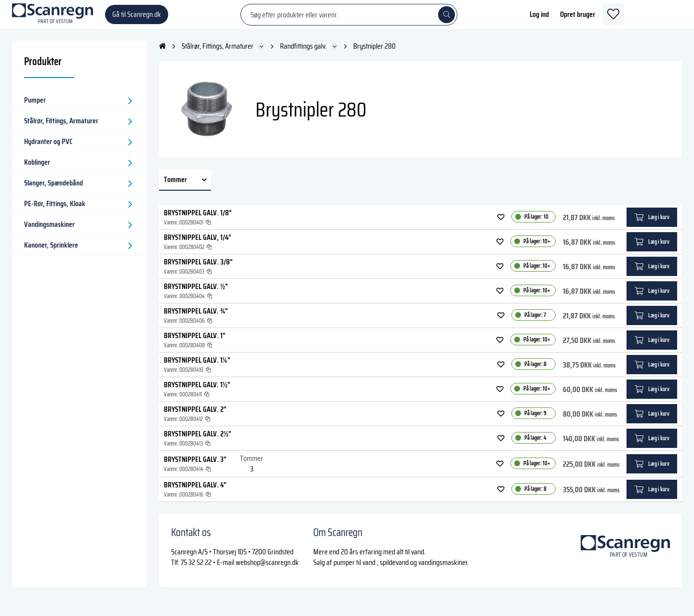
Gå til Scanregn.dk (137, 19)
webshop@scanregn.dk (267, 572)
